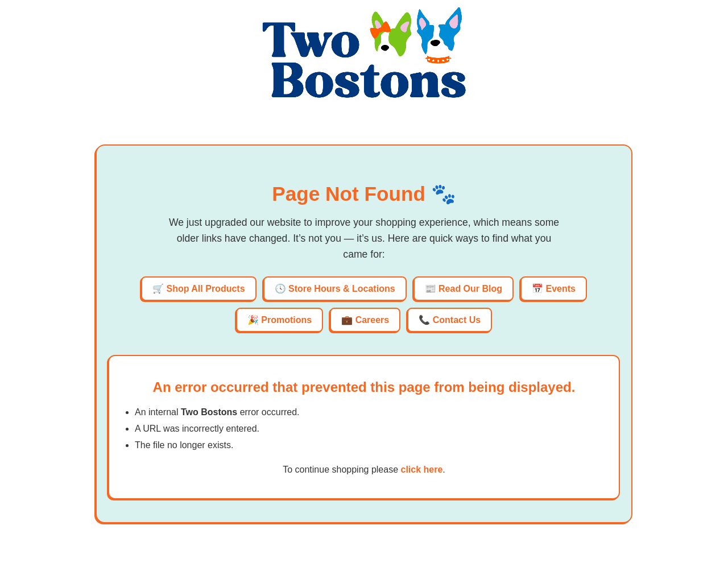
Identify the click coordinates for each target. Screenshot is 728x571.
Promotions (286, 320)
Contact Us (457, 320)
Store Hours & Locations (342, 289)
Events (561, 289)
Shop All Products (205, 289)
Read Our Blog (470, 289)
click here (421, 469)
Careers (373, 320)
